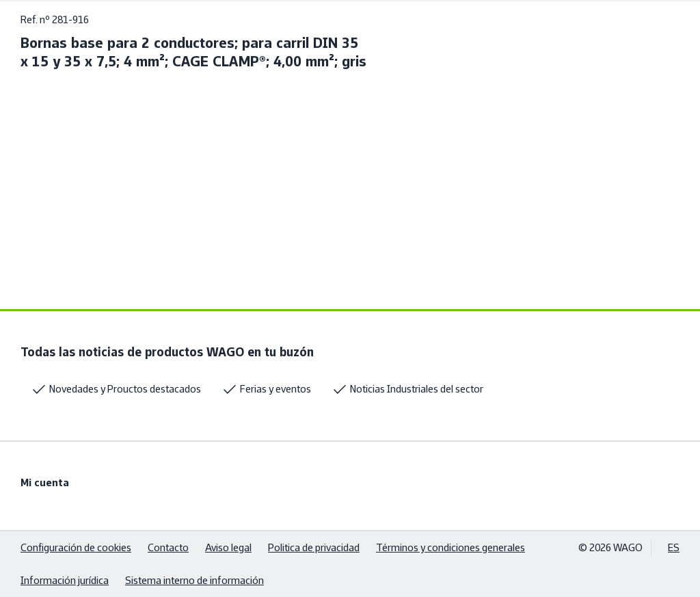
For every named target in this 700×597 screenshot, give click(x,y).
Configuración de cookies (76, 547)
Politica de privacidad (314, 547)
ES (674, 547)
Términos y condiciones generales (450, 547)
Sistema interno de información (194, 580)
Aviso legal (228, 547)
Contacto (168, 547)
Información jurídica (65, 580)
